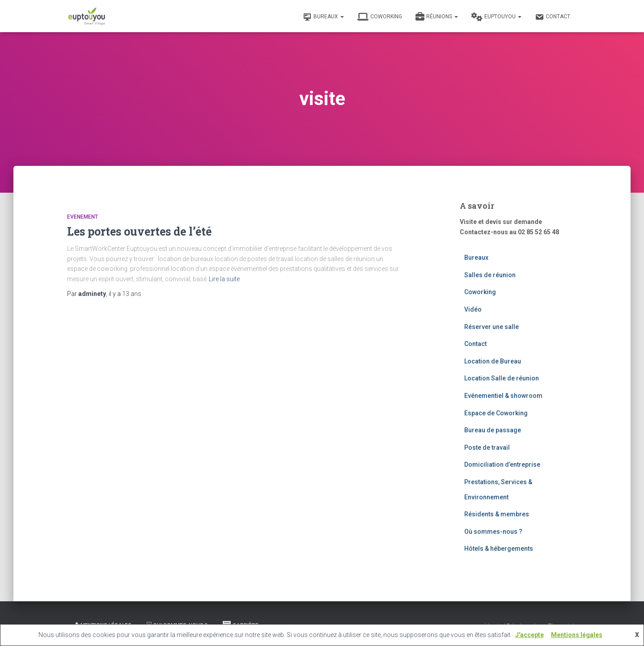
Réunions (437, 17)
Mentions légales (577, 635)
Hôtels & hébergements (499, 549)
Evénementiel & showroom (503, 396)
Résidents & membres (497, 514)
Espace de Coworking (496, 413)
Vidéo (473, 309)
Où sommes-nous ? (493, 532)
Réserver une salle (491, 327)
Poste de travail (487, 448)
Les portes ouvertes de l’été (139, 231)
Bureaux (323, 17)
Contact (553, 17)
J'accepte (530, 635)
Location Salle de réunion (502, 378)
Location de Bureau (493, 361)
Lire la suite (224, 279)
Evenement (83, 217)
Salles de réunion (490, 275)
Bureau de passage (493, 430)
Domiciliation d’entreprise (502, 464)
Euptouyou (496, 17)
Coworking (380, 17)
